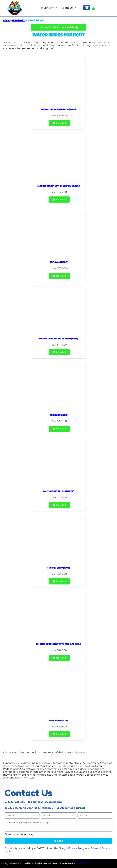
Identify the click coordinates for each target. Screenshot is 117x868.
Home (6, 21)
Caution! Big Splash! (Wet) (59, 492)
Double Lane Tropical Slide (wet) (58, 339)
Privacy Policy (76, 848)
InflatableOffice (84, 863)
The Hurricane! (59, 415)
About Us (69, 8)
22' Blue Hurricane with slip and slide (58, 645)
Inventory (49, 8)
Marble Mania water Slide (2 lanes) (59, 186)
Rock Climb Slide (59, 721)
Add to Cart (59, 123)
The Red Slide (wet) (59, 568)
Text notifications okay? (21, 834)
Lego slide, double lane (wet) (59, 110)
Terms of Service (101, 848)
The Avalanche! (59, 263)
